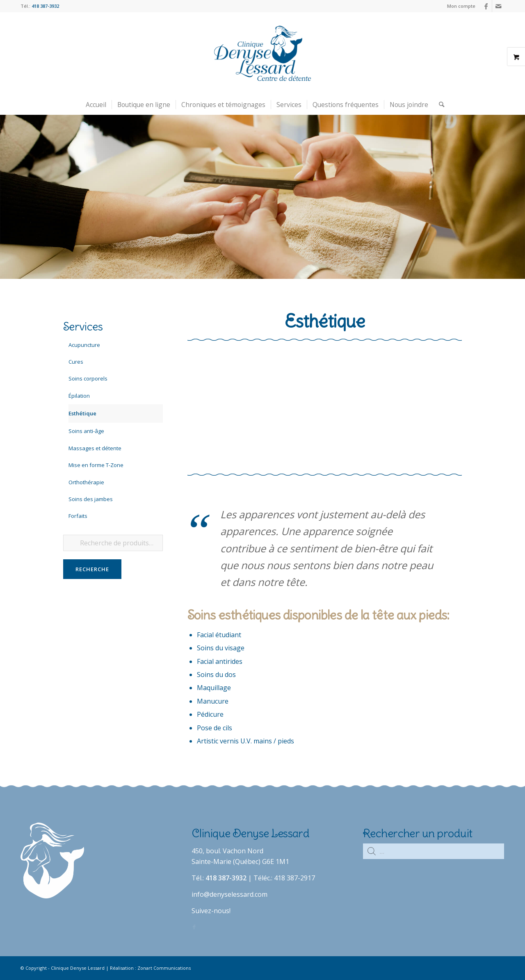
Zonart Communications (164, 968)
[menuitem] (459, 6)
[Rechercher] (439, 105)
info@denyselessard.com (229, 894)
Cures (76, 362)
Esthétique (82, 413)
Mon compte (461, 6)
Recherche (92, 569)
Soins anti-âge (86, 431)
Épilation (79, 396)
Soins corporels (88, 378)
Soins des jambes (91, 499)
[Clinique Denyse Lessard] (262, 53)
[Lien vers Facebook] (486, 6)
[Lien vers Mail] (498, 6)
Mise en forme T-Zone (96, 465)
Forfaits (78, 516)
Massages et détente (95, 448)
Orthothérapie (86, 482)
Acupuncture (84, 345)
